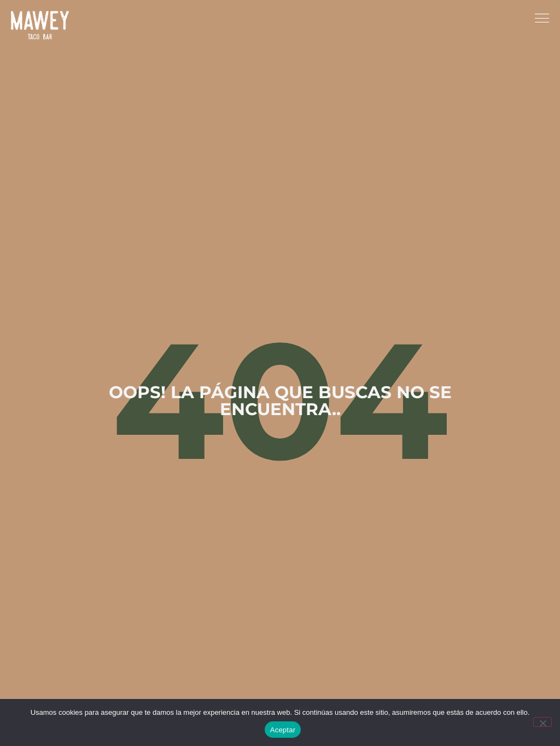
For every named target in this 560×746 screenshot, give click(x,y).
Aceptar (283, 730)
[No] (542, 722)
